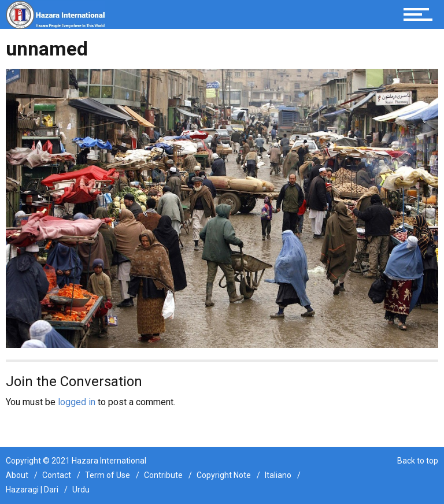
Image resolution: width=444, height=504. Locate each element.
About (17, 475)
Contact (57, 475)
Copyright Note (224, 475)
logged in (77, 402)
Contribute (163, 475)
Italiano (278, 475)
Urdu (81, 490)
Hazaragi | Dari (32, 490)
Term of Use (108, 475)
